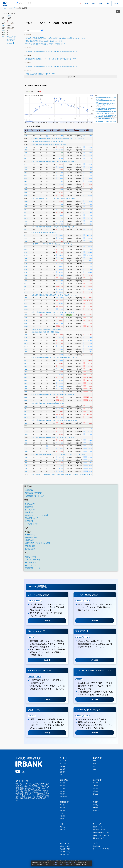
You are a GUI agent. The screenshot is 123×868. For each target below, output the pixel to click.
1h (28, 95)
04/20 (26, 187)
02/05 (26, 349)
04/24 (26, 176)
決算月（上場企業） (66, 846)
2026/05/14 (10, 16)
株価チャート (31, 557)
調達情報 (63, 794)
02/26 (26, 304)
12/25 (26, 440)
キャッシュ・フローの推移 (37, 515)
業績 (14, 39)
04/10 (26, 207)
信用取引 (63, 766)
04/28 (26, 170)
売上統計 (63, 805)
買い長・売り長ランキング (101, 835)
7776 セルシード (8, 13)
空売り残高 (30, 535)
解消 (94, 769)
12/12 (26, 469)
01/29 (26, 366)
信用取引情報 (31, 537)
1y (40, 95)
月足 (39, 91)
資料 (3, 37)
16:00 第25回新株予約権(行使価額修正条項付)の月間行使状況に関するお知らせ (53, 161)
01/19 (26, 389)
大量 (12, 37)
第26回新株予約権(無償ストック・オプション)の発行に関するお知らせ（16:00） (51, 59)
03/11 (26, 275)
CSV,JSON (11, 43)
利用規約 (57, 863)
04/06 (26, 218)
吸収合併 (96, 794)
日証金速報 (30, 549)
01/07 (26, 415)
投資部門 (63, 772)
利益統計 (63, 808)
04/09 (26, 210)
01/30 (26, 363)
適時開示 (96, 805)
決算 (10, 39)
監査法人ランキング (99, 830)
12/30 (26, 429)
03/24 (26, 252)
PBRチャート (31, 565)
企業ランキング (98, 827)
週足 (33, 91)
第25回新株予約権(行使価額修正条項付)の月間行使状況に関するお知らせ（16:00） (52, 51)
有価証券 (96, 808)
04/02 (26, 224)
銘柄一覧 (63, 830)
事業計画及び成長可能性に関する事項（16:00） (41, 74)
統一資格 (63, 783)
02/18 (26, 321)
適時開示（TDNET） (34, 493)
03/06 (26, 284)
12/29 (26, 432)
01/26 (26, 375)
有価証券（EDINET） (34, 490)
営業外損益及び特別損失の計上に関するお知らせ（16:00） (44, 41)
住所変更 (96, 786)
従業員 (62, 819)
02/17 (26, 324)
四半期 (9, 41)
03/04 (26, 289)
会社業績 (29, 507)
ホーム (4, 8)
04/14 (26, 201)
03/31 (26, 235)
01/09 (26, 409)
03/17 (26, 264)
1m (35, 95)
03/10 (26, 278)
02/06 (26, 346)
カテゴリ (63, 827)
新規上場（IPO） (65, 855)
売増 (94, 761)
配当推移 (29, 521)
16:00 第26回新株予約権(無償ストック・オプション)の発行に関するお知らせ (53, 198)
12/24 (26, 443)
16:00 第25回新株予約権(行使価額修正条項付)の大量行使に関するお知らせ (52, 312)
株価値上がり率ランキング (101, 833)
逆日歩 (62, 775)
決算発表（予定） (65, 852)
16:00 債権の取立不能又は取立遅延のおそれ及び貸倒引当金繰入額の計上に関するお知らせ (57, 139)
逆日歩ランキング (98, 838)
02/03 (26, 355)
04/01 (26, 230)
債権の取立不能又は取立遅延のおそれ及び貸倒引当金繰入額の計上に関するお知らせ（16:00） (56, 38)
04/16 (26, 193)
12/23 (26, 446)
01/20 (26, 386)
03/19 (26, 258)
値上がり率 (63, 761)
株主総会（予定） (65, 849)
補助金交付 (63, 797)
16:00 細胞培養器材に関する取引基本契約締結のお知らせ (47, 403)
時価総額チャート (33, 568)
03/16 (26, 267)
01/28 (26, 369)
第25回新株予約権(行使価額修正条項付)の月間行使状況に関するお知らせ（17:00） (52, 66)
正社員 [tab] (31, 601)
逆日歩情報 (30, 546)
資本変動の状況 (32, 518)
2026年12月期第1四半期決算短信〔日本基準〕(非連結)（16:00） (46, 44)
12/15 (26, 466)
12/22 (26, 449)
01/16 (26, 392)
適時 (15, 37)
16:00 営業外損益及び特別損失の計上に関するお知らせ (46, 142)
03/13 (26, 269)
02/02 (26, 361)
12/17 (26, 460)
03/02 (26, 298)
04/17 (26, 190)
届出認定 (63, 788)
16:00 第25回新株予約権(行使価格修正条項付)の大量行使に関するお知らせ (52, 395)
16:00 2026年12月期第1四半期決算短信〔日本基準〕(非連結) (48, 144)
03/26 (26, 247)
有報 (8, 37)
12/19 (26, 452)
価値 (13, 41)
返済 (94, 764)
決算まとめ (30, 504)
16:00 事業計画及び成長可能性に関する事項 (106, 118)
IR (8, 39)
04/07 (26, 215)
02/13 (26, 335)
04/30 (26, 167)
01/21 (26, 383)
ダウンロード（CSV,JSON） (101, 849)
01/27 (26, 372)
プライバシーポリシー (70, 863)
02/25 (26, 306)
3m (37, 95)
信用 (101, 3)
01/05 (26, 423)
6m (39, 95)
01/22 (26, 380)
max (42, 95)
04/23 (26, 179)
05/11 (26, 153)
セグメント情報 (32, 524)
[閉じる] (91, 862)
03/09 (26, 281)
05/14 (26, 136)
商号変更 (96, 783)
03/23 (26, 255)
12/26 (26, 434)
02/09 (26, 344)
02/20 (26, 315)
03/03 (26, 292)
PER (3, 20)
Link (3, 39)
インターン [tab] (32, 716)
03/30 (26, 238)
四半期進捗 (30, 510)
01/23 (26, 378)
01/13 (26, 406)
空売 (94, 3)
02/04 (26, 352)
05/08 (26, 156)
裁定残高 (63, 769)
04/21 (26, 184)
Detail (47, 621)
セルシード (12, 8)
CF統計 (62, 813)
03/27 (26, 241)
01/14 (26, 400)
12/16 (26, 463)
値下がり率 (63, 764)
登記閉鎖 (96, 788)
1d (30, 95)
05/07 (26, 159)
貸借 (108, 3)
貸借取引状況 (31, 540)
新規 (94, 766)
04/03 (26, 221)
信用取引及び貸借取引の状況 (38, 543)
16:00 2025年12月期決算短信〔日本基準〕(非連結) (45, 332)
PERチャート (31, 562)
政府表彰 (63, 791)
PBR (3, 25)
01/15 (26, 398)
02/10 (26, 341)
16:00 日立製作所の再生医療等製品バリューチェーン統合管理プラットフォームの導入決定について (60, 454)
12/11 (26, 471)
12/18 (26, 457)
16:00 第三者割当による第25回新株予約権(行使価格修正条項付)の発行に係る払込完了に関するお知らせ (61, 474)
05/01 (26, 164)
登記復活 (96, 791)
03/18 (26, 261)
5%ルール (96, 811)
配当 (3, 31)
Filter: (96, 96)
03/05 (26, 287)
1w (33, 95)
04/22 (26, 181)
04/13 (26, 204)
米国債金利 (96, 846)
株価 (87, 3)
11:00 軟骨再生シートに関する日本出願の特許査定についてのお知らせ (51, 244)
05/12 (26, 150)
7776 (3, 16)
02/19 (26, 318)
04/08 (26, 213)
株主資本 (63, 811)
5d (31, 95)
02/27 (26, 301)
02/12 (26, 338)
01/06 (26, 417)
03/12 (26, 272)
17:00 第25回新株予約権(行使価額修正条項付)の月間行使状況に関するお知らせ (53, 227)
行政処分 (63, 786)
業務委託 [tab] (38, 601)
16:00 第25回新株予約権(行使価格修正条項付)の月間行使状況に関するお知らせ (53, 295)
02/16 (26, 326)
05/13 (26, 147)
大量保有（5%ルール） (35, 496)
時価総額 (63, 816)
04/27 (26, 173)
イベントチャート (33, 560)
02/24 (26, 309)
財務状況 (29, 512)
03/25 (26, 250)
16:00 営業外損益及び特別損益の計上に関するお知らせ (46, 329)
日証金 (116, 3)
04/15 (26, 196)
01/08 (26, 412)
